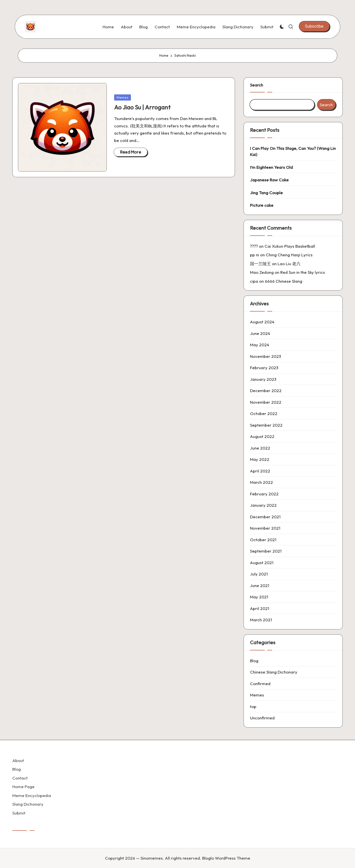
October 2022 (264, 413)
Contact (20, 778)
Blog (254, 661)
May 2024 (260, 345)
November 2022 (266, 402)
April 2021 (260, 608)
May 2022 (260, 459)
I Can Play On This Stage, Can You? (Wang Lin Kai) (293, 151)
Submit (19, 813)
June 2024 (260, 333)
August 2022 (262, 436)
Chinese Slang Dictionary (274, 672)
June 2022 (260, 448)
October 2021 (263, 540)
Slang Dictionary (28, 804)
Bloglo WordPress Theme (226, 858)
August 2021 (262, 563)
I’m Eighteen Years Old (271, 167)
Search (257, 85)
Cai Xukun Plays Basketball (290, 246)
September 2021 (266, 551)
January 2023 (263, 379)
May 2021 (259, 597)
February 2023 (264, 368)
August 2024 (262, 322)
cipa (254, 281)
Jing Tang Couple (266, 193)
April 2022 (260, 471)
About (18, 760)
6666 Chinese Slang (284, 281)
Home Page (23, 787)
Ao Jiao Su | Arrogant (142, 107)
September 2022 (266, 425)
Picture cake (262, 205)
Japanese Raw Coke (269, 180)
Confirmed (260, 684)
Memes (123, 97)
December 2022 (266, 391)
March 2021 (261, 620)
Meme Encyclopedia (32, 795)
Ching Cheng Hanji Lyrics (289, 255)
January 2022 (263, 505)
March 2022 (261, 482)
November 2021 (265, 528)
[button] (314, 26)
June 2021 (260, 585)
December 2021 (265, 517)
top (253, 706)
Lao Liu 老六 (289, 264)
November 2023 (266, 356)
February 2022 (264, 494)
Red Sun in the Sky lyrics (303, 272)
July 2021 (259, 574)
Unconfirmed (262, 718)
